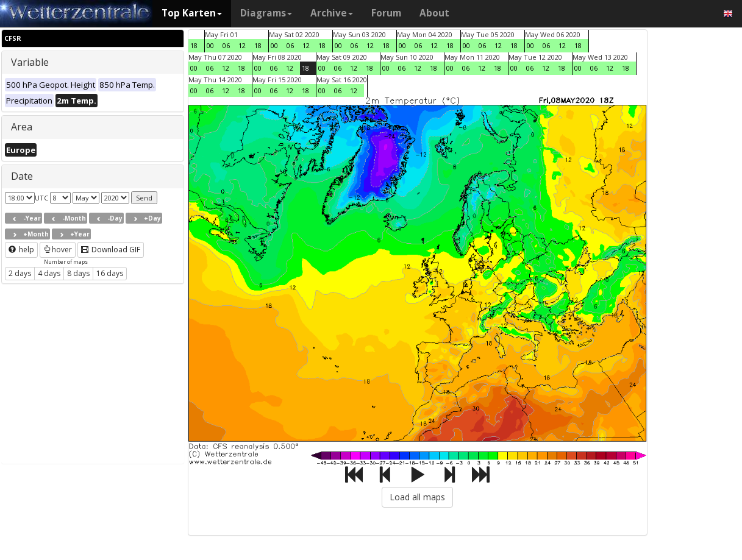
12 (242, 45)
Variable (30, 62)
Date (22, 176)
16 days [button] (110, 273)
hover (58, 250)
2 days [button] (20, 273)
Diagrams (266, 13)
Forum (386, 13)
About (434, 13)
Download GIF (111, 250)
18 (194, 45)
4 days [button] (49, 273)
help (21, 250)
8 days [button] (78, 273)
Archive (332, 13)
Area (22, 127)
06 (226, 45)
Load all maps (417, 497)
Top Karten (192, 13)
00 (210, 45)
